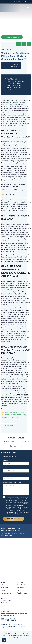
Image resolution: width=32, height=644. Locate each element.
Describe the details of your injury (12, 482)
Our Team (5, 588)
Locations (20, 582)
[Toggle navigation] (28, 8)
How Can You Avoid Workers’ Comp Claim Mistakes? (14, 88)
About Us (5, 585)
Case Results (21, 585)
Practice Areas (22, 593)
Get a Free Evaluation (12, 37)
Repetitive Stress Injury (11, 417)
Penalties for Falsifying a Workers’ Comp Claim (15, 82)
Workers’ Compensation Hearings (15, 415)
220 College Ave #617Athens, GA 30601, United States (13, 620)
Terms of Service (14, 514)
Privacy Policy (25, 512)
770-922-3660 (6, 601)
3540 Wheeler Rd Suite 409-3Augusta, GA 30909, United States (13, 626)
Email (5, 468)
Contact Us (26, 2)
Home (3, 582)
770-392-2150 (18, 507)
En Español (17, 2)
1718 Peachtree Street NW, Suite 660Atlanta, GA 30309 (14, 614)
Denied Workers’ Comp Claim (14, 412)
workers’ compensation (9, 104)
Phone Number (7, 475)
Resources (20, 588)
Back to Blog (9, 425)
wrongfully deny (9, 294)
